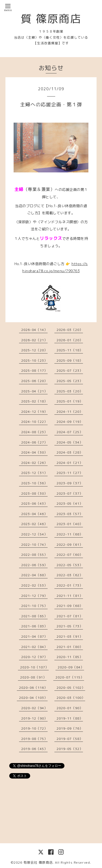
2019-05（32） (70, 749)
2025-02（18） (34, 401)
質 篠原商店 (51, 18)
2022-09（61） (70, 545)
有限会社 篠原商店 (38, 862)
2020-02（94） (34, 708)
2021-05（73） (70, 626)
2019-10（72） (34, 728)
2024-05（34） (70, 442)
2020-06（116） (33, 688)
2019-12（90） (34, 718)
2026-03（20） (70, 330)
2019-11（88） (70, 718)
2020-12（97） (34, 657)
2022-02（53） (34, 585)
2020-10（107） (34, 667)
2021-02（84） (34, 647)
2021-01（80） (70, 647)
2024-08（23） (34, 432)
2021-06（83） (34, 626)
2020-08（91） (33, 677)
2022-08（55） (34, 555)
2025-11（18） (70, 350)
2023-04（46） (34, 514)
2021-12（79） (34, 596)
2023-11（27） (70, 473)
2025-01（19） (70, 401)
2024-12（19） (34, 412)
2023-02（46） (34, 524)
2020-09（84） (71, 667)
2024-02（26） (34, 463)
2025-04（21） (34, 391)
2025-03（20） (70, 391)
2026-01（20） (70, 340)
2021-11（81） (70, 596)
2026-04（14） (34, 330)
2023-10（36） (34, 483)
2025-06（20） (34, 381)
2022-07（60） (70, 555)
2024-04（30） (34, 452)
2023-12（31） (34, 473)
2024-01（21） (70, 463)
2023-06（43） (34, 503)
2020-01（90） (70, 708)
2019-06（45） (34, 749)
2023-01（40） (70, 524)
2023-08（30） (34, 493)
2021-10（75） (34, 606)
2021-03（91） (70, 636)
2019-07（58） (70, 739)
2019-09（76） (70, 728)
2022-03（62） (70, 575)
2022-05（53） (70, 565)
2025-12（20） (34, 350)
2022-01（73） (70, 585)
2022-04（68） (34, 575)
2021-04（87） (34, 636)
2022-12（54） (34, 534)
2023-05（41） (70, 503)
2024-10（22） (34, 422)
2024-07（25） (70, 432)
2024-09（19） (70, 422)
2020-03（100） (71, 698)
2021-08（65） (34, 616)
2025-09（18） (70, 360)
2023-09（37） (70, 483)
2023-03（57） (70, 514)
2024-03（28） (70, 452)
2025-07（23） (70, 371)
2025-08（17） (34, 371)
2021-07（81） (70, 616)
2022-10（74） (34, 545)
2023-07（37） (70, 493)
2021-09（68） (70, 606)
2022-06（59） (34, 565)
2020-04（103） (33, 698)
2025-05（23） (70, 381)
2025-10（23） (34, 360)
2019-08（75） (34, 739)
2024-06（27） (34, 442)
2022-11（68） (70, 534)
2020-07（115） (70, 677)
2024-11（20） (70, 412)
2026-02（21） (34, 340)
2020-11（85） (70, 657)
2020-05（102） (71, 688)
